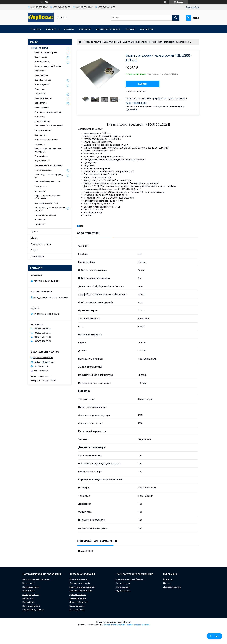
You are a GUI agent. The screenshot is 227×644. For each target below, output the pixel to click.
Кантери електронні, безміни (130, 579)
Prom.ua (128, 622)
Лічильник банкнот (78, 602)
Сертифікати (37, 256)
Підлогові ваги (42, 156)
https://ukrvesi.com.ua (43, 358)
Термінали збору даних (81, 591)
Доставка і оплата (172, 587)
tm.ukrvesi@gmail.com (44, 362)
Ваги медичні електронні (46, 140)
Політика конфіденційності (137, 625)
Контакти (85, 29)
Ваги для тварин (43, 121)
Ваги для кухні (123, 583)
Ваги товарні (41, 57)
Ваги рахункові (42, 84)
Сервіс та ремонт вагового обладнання (47, 197)
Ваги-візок (40, 117)
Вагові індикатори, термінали (49, 165)
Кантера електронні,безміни (48, 66)
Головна (36, 29)
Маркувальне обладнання (82, 587)
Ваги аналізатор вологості (47, 182)
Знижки (130, 29)
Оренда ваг (147, 29)
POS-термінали (77, 610)
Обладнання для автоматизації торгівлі (50, 209)
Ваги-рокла (40, 89)
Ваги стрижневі (42, 107)
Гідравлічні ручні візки (45, 215)
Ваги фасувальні (43, 80)
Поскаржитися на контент (114, 625)
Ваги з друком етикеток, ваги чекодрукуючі (48, 150)
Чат (214, 636)
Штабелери (40, 219)
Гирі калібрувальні (43, 170)
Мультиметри (41, 191)
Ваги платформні (112, 42)
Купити (143, 84)
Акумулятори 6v (42, 161)
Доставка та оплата (108, 29)
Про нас (69, 29)
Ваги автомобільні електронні (49, 126)
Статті (34, 250)
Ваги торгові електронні (46, 52)
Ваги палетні (41, 103)
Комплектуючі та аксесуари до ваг (49, 176)
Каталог (51, 29)
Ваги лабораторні (43, 98)
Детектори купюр (78, 598)
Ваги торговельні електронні (36, 579)
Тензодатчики (41, 186)
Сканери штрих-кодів (80, 583)
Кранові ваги (41, 94)
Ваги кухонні (41, 71)
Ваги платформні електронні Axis (140, 42)
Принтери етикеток (78, 579)
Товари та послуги (92, 42)
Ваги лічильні (29, 591)
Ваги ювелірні (41, 75)
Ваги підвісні (41, 135)
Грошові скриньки (78, 595)
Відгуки (34, 238)
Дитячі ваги (40, 144)
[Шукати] (176, 18)
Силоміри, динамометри (46, 203)
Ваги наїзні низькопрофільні (48, 112)
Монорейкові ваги (43, 130)
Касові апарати (77, 606)
